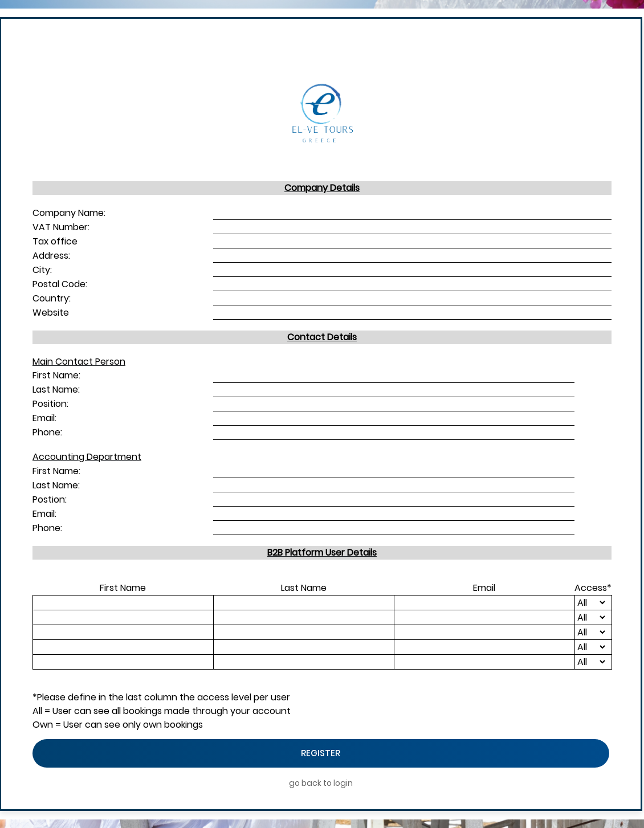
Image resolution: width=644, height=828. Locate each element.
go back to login (321, 783)
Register (321, 753)
